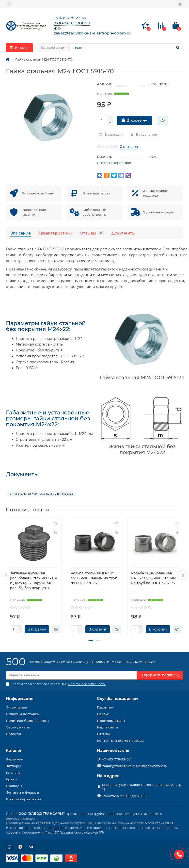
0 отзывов (129, 147)
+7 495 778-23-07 (116, 759)
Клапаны (14, 773)
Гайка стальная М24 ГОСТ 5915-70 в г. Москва (41, 494)
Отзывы (92, 233)
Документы (123, 233)
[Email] (71, 675)
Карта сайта (107, 727)
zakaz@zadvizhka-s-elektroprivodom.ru (135, 766)
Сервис (103, 714)
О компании (17, 707)
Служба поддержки (117, 699)
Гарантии (105, 707)
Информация (20, 699)
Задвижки (15, 759)
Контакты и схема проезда (120, 741)
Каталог (14, 750)
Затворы (13, 766)
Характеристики (55, 233)
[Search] (127, 48)
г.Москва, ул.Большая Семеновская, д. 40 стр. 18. (142, 787)
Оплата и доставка (22, 714)
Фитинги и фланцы (23, 792)
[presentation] (6, 575)
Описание (20, 233)
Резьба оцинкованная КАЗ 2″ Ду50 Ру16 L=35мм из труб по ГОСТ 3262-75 (153, 578)
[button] (91, 640)
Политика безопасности (27, 721)
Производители (111, 721)
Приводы (14, 786)
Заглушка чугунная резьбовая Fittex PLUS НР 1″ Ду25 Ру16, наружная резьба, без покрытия (33, 581)
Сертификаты (18, 727)
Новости (13, 734)
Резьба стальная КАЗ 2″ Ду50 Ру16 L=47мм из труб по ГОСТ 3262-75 (94, 578)
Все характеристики (114, 163)
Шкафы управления (23, 799)
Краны (12, 779)
